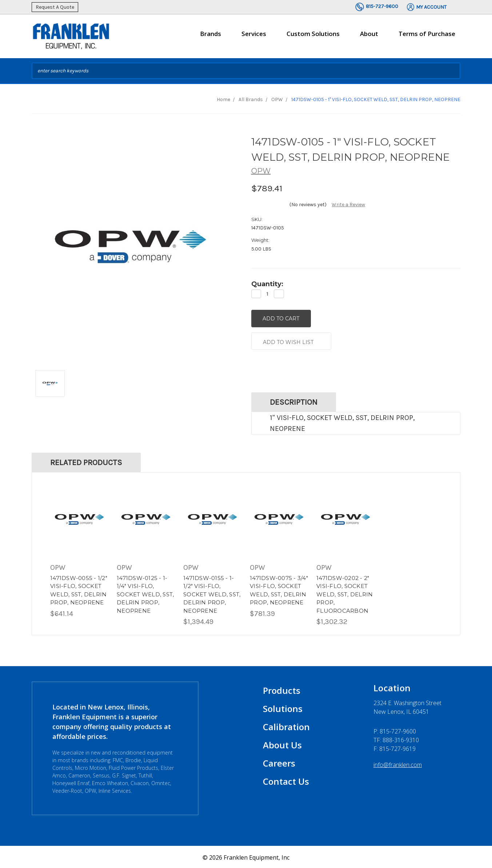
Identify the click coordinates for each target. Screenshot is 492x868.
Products (282, 689)
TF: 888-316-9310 (396, 739)
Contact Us (286, 780)
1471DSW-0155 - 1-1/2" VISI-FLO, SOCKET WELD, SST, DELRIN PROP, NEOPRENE (212, 593)
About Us (282, 744)
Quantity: (267, 284)
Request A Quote (55, 7)
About (369, 37)
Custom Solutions (313, 37)
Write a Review (348, 205)
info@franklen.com (398, 764)
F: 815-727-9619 (395, 748)
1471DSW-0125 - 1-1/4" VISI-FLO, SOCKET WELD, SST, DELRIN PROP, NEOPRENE (145, 593)
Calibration (286, 726)
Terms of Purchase (427, 34)
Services (254, 37)
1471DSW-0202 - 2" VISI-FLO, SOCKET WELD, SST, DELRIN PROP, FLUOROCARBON (345, 593)
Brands (211, 37)
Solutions (283, 707)
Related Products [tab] (86, 461)
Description (294, 401)
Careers (279, 762)
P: (395, 730)
